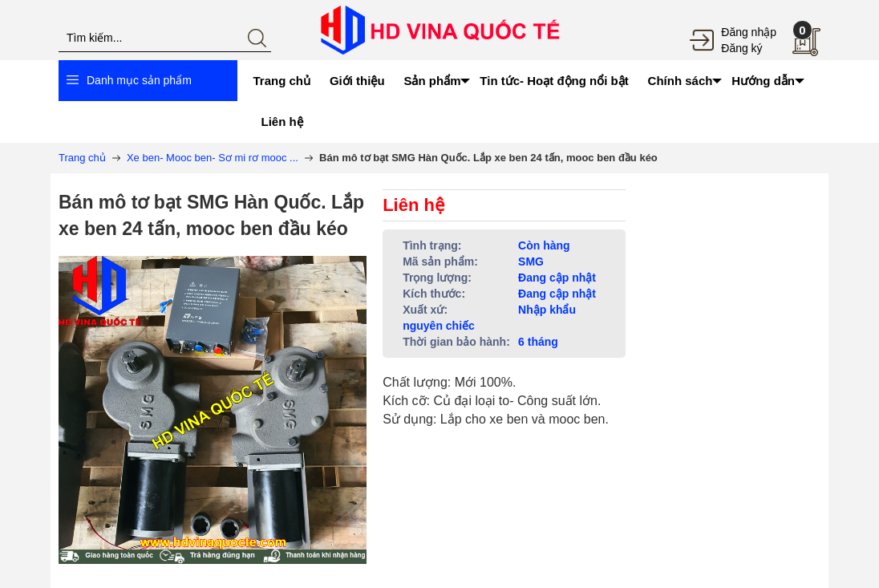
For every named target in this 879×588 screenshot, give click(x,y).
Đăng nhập (749, 32)
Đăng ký (741, 48)
